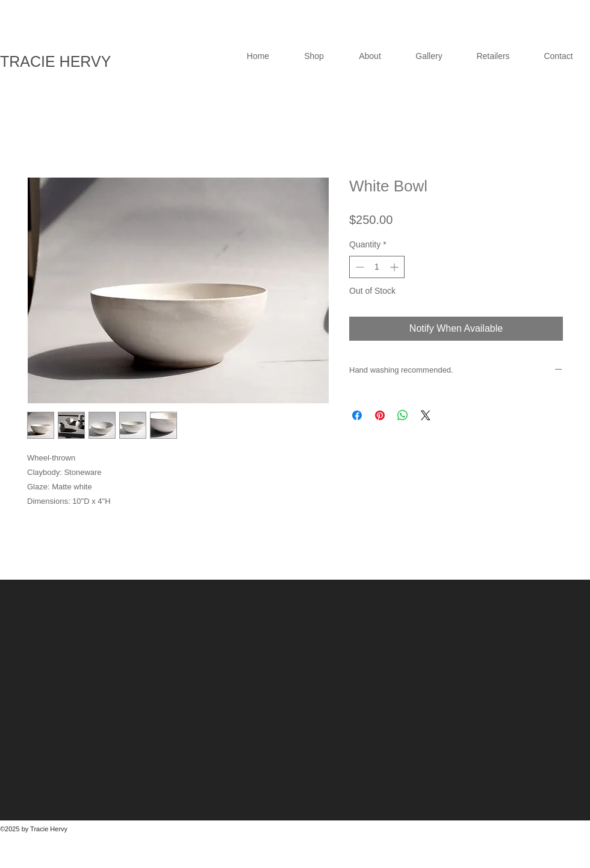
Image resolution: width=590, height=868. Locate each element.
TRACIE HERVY (55, 61)
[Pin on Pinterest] (380, 415)
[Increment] (395, 267)
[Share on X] (426, 415)
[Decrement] (359, 267)
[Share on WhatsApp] (403, 415)
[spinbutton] (377, 267)
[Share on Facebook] (357, 415)
